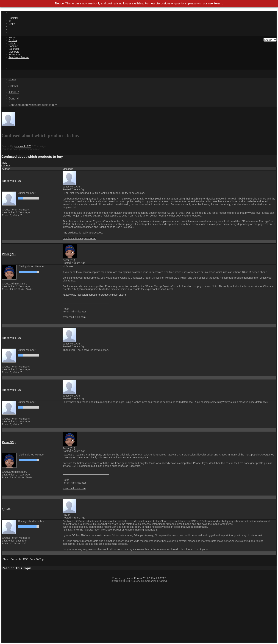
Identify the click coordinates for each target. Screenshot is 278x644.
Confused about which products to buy (33, 105)
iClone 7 (14, 92)
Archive (13, 86)
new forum (215, 3)
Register (13, 18)
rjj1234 (6, 509)
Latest (12, 43)
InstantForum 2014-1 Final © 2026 (146, 578)
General (14, 99)
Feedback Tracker (19, 57)
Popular (13, 46)
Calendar (14, 49)
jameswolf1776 (23, 146)
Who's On (14, 55)
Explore (13, 40)
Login (12, 24)
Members (14, 52)
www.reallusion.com (74, 317)
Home (12, 38)
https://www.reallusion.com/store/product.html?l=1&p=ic (94, 295)
